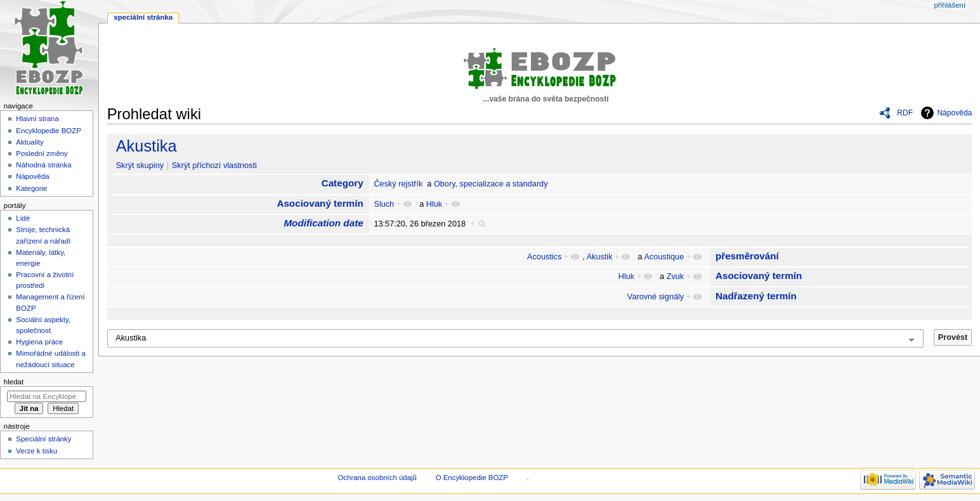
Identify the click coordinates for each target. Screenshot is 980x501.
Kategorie (31, 188)
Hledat (14, 382)
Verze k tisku (36, 451)
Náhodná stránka (43, 165)
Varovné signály (656, 297)
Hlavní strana (37, 119)
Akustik (600, 257)
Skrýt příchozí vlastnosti (214, 166)
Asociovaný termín (320, 203)
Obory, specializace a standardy (491, 184)
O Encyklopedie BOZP (472, 478)
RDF (905, 113)
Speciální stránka (143, 17)
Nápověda (954, 113)
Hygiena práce (39, 342)
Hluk (434, 204)
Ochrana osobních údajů (377, 478)
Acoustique (664, 257)
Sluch (384, 204)
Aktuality (29, 142)
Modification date (323, 223)
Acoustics (544, 257)
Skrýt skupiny (140, 166)
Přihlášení (950, 5)
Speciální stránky (43, 439)
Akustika (147, 146)
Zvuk (676, 277)
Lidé (23, 218)
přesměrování (747, 256)
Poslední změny (42, 153)
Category (343, 183)
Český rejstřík (398, 184)
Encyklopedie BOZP (49, 131)
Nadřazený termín (756, 296)
